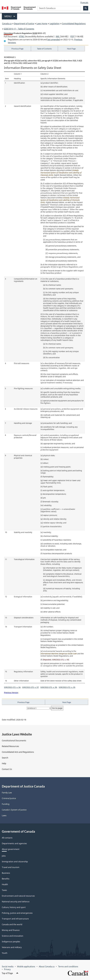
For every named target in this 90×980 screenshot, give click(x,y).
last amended (54, 40)
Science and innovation (13, 936)
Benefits (6, 879)
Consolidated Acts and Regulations (18, 752)
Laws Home (42, 24)
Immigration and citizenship (15, 862)
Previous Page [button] (17, 49)
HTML (21, 36)
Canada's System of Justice (14, 810)
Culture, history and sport (14, 907)
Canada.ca (7, 24)
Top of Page (10, 973)
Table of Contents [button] (44, 49)
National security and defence (16, 902)
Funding (6, 804)
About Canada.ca (47, 967)
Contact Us (7, 769)
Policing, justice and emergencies (17, 913)
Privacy (7, 969)
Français (84, 3)
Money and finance (11, 930)
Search (5, 758)
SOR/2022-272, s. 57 (30, 687)
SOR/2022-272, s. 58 (49, 687)
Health (5, 884)
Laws (4, 815)
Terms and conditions (68, 967)
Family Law (7, 793)
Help (4, 763)
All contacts (7, 838)
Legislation (55, 24)
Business (6, 873)
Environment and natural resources (18, 896)
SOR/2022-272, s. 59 (67, 687)
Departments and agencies (14, 843)
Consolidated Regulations (74, 24)
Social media (8, 967)
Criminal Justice (9, 798)
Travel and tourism (11, 867)
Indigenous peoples (11, 942)
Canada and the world (12, 924)
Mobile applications (26, 967)
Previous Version (11, 693)
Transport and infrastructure (15, 919)
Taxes (4, 890)
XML (58, 36)
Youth (5, 953)
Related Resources (10, 746)
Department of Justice (24, 24)
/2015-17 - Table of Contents (19, 29)
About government (11, 849)
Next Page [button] (71, 49)
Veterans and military (12, 947)
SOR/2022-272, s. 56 (12, 687)
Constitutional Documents (14, 741)
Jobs (4, 856)
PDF (72, 36)
